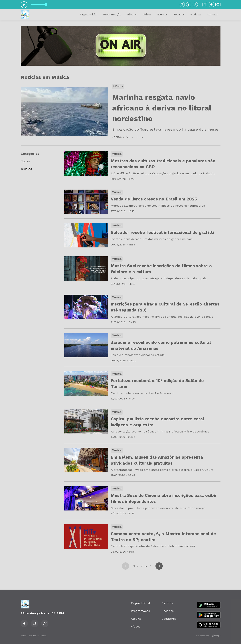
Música (26, 169)
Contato (212, 14)
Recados (179, 14)
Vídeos (147, 14)
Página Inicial (89, 14)
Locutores (169, 619)
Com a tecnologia (208, 636)
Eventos (162, 14)
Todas (25, 161)
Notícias (196, 14)
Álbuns (132, 14)
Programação (112, 14)
